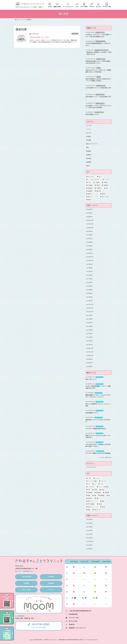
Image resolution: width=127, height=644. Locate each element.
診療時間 (102, 32)
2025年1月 (89, 253)
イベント (75, 34)
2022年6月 (89, 290)
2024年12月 (90, 257)
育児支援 (89, 159)
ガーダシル (107, 180)
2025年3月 (89, 250)
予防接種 (102, 103)
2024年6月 (89, 268)
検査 (87, 148)
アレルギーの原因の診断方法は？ (96, 429)
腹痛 (103, 501)
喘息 (95, 496)
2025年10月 (90, 228)
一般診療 (97, 183)
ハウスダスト (91, 487)
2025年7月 (89, 239)
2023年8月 (89, 275)
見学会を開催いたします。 (40, 37)
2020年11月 (90, 352)
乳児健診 (89, 137)
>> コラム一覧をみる (105, 458)
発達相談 (102, 50)
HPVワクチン (91, 177)
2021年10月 (90, 312)
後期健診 (90, 191)
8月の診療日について (92, 115)
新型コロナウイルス (92, 144)
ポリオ (90, 183)
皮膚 (97, 498)
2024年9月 (89, 264)
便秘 (89, 496)
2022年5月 (89, 293)
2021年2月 (89, 341)
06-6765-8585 (41, 624)
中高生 (103, 490)
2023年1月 (89, 282)
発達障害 (106, 50)
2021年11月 (90, 308)
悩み (109, 496)
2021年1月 (89, 345)
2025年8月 (89, 235)
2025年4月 (89, 246)
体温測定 (90, 188)
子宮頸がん (99, 188)
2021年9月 (89, 315)
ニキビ (102, 484)
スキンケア (104, 481)
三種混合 (106, 183)
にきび (90, 478)
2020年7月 (89, 363)
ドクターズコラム (99, 377)
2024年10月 (90, 261)
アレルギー (98, 41)
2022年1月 (89, 301)
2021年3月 (89, 337)
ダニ (95, 484)
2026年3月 (89, 213)
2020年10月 (90, 356)
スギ (89, 484)
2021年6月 (89, 326)
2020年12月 (90, 348)
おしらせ (98, 32)
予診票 (98, 185)
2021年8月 (89, 319)
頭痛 (89, 510)
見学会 (104, 194)
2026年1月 (89, 217)
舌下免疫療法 (91, 504)
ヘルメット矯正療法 (104, 487)
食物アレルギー (98, 510)
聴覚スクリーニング (93, 194)
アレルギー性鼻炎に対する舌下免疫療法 (98, 453)
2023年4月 (89, 279)
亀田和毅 (98, 493)
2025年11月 (90, 224)
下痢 (89, 490)
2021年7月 (89, 323)
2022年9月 (89, 286)
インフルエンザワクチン (94, 180)
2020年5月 (89, 367)
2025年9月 (89, 231)
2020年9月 (89, 359)
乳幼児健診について (92, 413)
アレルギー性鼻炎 (92, 481)
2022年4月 (89, 297)
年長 (107, 188)
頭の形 (88, 166)
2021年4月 (89, 334)
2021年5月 (89, 330)
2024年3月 (89, 272)
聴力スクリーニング (93, 501)
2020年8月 (89, 549)
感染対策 (98, 191)
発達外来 (90, 498)
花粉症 (100, 504)
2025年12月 (90, 220)
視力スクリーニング (93, 197)
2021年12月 (90, 304)
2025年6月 (89, 242)
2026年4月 (89, 209)
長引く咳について (91, 379)
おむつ (100, 177)
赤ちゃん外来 (105, 197)
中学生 (96, 490)
